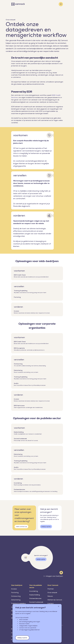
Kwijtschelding (35, 595)
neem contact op (21, 526)
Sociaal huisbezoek (36, 602)
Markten (51, 589)
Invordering (34, 591)
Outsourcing (16, 596)
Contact (50, 603)
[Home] (18, 4)
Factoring (15, 592)
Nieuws (50, 596)
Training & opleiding (18, 603)
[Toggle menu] (61, 4)
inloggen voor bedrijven (54, 576)
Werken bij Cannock (55, 600)
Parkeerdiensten (35, 598)
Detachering (16, 600)
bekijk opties (41, 559)
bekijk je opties (46, 526)
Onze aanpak (52, 592)
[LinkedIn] (61, 573)
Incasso (14, 589)
